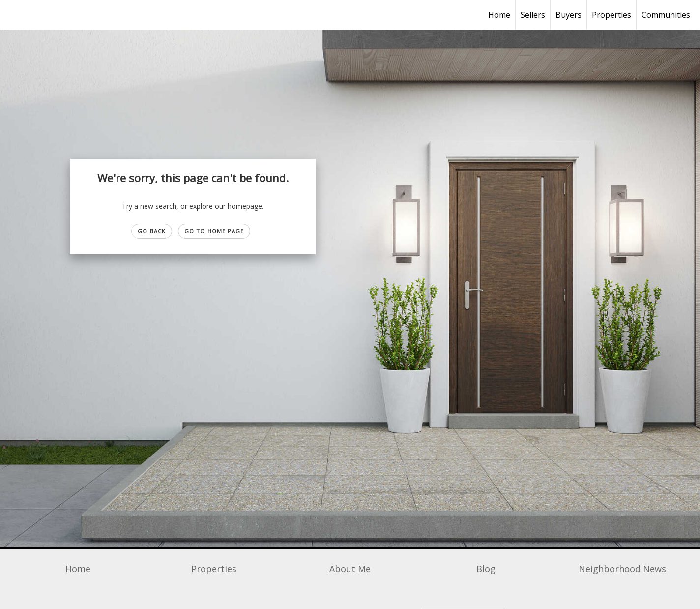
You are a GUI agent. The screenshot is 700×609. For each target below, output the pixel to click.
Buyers (569, 15)
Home (499, 15)
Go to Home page (214, 231)
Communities (666, 15)
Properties (612, 15)
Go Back (152, 231)
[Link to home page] (13, 15)
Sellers (533, 15)
